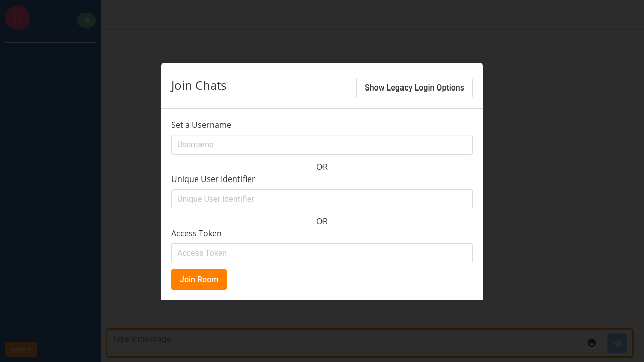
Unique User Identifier (213, 179)
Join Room (199, 279)
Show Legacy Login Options (415, 88)
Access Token (196, 233)
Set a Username (201, 125)
